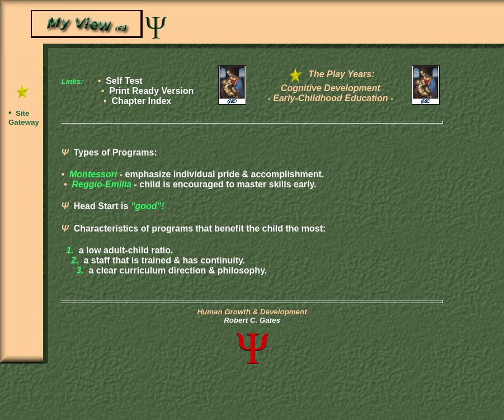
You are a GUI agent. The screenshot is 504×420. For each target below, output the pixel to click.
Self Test (124, 81)
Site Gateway (24, 118)
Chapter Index (142, 101)
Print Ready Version (151, 91)
